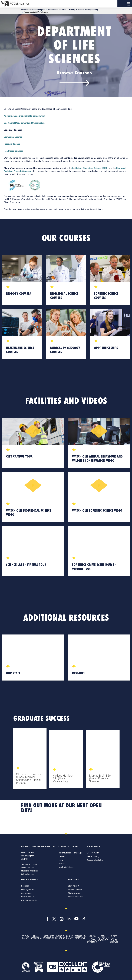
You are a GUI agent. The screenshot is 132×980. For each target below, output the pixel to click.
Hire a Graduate (28, 897)
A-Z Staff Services (75, 889)
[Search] (121, 4)
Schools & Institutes (95, 860)
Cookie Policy (69, 937)
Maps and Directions (29, 871)
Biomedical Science (13, 137)
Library (61, 860)
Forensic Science (12, 144)
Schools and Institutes (57, 10)
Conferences (26, 893)
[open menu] (128, 4)
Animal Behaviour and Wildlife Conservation (24, 116)
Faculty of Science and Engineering (84, 10)
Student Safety (93, 853)
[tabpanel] (30, 760)
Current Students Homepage (70, 853)
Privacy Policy (25, 937)
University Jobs (27, 874)
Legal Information (36, 937)
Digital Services (74, 893)
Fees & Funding (93, 856)
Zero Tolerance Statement (103, 938)
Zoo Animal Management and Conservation (24, 123)
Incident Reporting (60, 937)
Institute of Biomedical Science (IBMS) (90, 168)
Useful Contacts (28, 868)
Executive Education (29, 900)
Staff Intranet (74, 886)
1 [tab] (66, 787)
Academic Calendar (66, 867)
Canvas (62, 856)
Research (25, 886)
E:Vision (62, 864)
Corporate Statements (49, 937)
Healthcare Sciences (14, 151)
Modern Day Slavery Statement (92, 939)
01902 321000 (31, 864)
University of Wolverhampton (33, 10)
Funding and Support (30, 889)
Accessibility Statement (80, 937)
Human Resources (75, 897)
